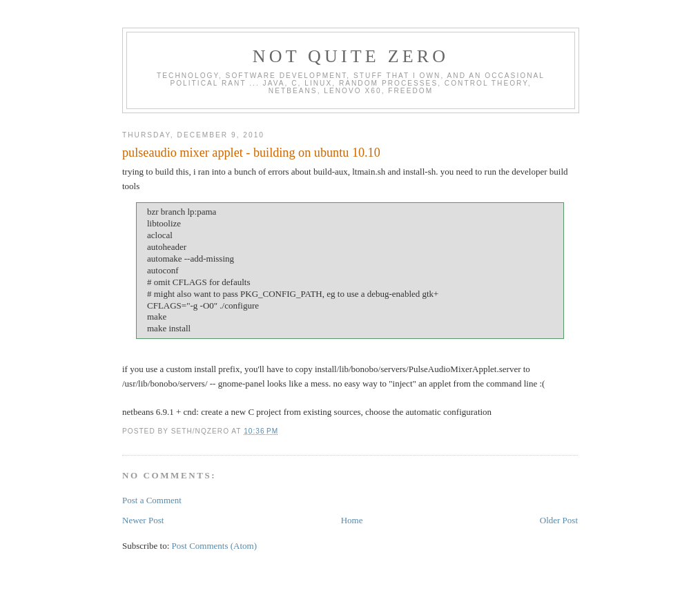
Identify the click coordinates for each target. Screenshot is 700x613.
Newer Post (143, 520)
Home (352, 520)
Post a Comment (152, 500)
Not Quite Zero (351, 56)
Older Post (559, 520)
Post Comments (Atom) (215, 546)
